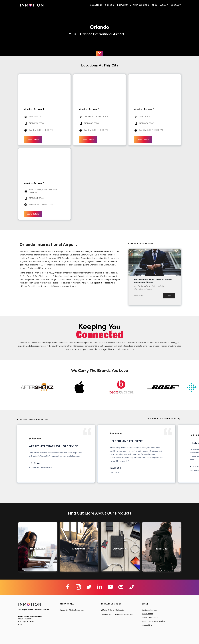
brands (110, 5)
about (164, 5)
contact (176, 5)
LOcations (96, 5)
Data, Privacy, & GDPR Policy (154, 621)
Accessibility (147, 625)
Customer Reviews (150, 610)
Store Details (33, 140)
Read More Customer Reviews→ (165, 419)
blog (155, 5)
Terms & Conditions (150, 617)
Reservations (148, 614)
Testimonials (141, 5)
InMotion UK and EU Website (112, 610)
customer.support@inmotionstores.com (117, 614)
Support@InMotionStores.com (72, 610)
